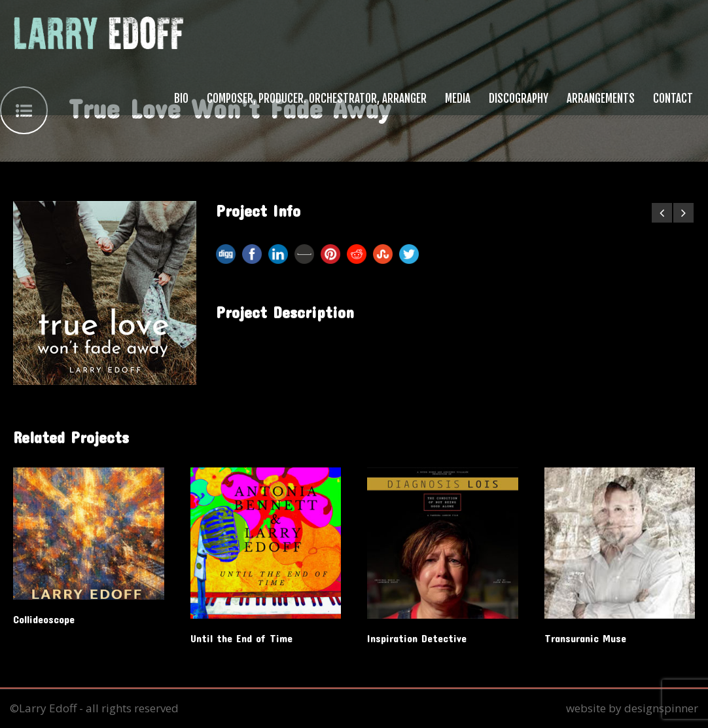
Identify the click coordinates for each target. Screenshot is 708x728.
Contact (673, 99)
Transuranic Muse (585, 638)
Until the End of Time (241, 638)
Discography (519, 99)
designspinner (661, 708)
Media (458, 99)
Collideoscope (44, 619)
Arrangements (601, 99)
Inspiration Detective (417, 638)
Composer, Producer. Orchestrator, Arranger (317, 99)
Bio (181, 99)
